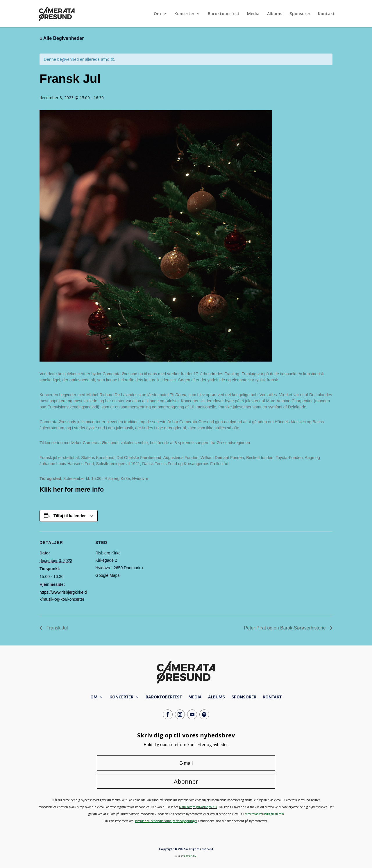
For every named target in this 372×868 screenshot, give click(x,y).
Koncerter (184, 14)
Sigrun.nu (190, 856)
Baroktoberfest (224, 14)
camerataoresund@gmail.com (264, 814)
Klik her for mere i (67, 489)
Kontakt (326, 14)
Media (253, 14)
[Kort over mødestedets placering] (182, 571)
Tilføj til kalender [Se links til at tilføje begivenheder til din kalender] (70, 516)
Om (157, 14)
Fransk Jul (56, 628)
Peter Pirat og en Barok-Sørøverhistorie (286, 628)
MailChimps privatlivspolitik (198, 807)
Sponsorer (300, 14)
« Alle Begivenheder (62, 38)
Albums (275, 14)
